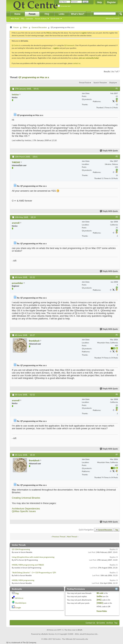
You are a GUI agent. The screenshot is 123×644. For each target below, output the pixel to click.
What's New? (78, 14)
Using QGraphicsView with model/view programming (33, 557)
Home (17, 14)
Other (25, 27)
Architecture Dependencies (26, 509)
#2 (117, 156)
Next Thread (72, 537)
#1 (117, 88)
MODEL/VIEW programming (23, 580)
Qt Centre (15, 45)
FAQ (22, 19)
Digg (17, 593)
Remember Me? (64, 6)
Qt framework (69, 45)
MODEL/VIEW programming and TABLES (28, 565)
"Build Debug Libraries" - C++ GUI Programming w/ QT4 (34, 573)
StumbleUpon (21, 603)
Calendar (29, 19)
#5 (117, 335)
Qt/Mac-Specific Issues (24, 511)
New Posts (15, 19)
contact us (77, 63)
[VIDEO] (100, 603)
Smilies (99, 596)
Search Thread (99, 83)
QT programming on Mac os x (34, 77)
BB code (100, 593)
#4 (117, 277)
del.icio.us (19, 598)
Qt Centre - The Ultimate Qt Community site (70, 639)
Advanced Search (113, 18)
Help (99, 2)
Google (18, 608)
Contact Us (90, 623)
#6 (117, 394)
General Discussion (39, 27)
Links (61, 14)
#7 (117, 455)
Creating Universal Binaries (26, 498)
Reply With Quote (109, 151)
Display (112, 83)
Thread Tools (84, 83)
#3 (117, 217)
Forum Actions (41, 19)
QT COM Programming (21, 549)
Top (117, 530)
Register (112, 2)
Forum (32, 14)
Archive (110, 623)
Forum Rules (102, 611)
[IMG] (99, 600)
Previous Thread (59, 537)
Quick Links (55, 19)
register (56, 48)
